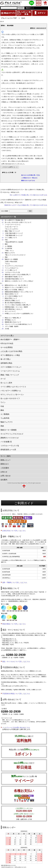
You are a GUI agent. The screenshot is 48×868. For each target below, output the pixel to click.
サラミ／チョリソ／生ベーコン (12, 395)
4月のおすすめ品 (7, 343)
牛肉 (2, 406)
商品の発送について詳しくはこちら (14, 624)
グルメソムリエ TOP (9, 18)
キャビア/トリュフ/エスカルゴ (12, 434)
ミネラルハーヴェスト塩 (10, 446)
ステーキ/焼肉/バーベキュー (11, 367)
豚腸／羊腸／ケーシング (10, 375)
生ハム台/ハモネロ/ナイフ (10, 398)
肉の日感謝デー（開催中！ (11, 339)
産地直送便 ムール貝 (8, 450)
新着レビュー (6, 460)
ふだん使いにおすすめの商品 (11, 351)
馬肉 (2, 426)
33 (3, 322)
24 (3, 240)
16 (3, 281)
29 (3, 329)
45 (3, 290)
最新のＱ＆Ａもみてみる (28, 181)
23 (3, 253)
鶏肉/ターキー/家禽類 (9, 430)
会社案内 (4, 480)
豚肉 (2, 410)
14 (3, 238)
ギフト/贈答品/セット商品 (10, 355)
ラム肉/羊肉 (5, 418)
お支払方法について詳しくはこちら (14, 531)
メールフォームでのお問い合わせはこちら (16, 728)
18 (3, 272)
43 (3, 259)
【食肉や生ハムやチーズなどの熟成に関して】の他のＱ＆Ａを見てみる (25, 205)
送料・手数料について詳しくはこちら (15, 582)
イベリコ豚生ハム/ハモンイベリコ (13, 387)
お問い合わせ (6, 476)
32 (3, 249)
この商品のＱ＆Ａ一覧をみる (29, 178)
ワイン (3, 402)
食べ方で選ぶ (6, 359)
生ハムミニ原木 (6, 383)
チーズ (3, 379)
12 (3, 222)
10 (3, 294)
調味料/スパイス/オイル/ (10, 438)
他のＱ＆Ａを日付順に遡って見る (31, 175)
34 (3, 279)
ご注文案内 (5, 468)
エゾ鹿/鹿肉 (5, 414)
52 (3, 285)
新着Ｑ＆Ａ (5, 464)
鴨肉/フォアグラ (7, 422)
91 (3, 220)
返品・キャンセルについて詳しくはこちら (16, 662)
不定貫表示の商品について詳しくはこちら (16, 694)
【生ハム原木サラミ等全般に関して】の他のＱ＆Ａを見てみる (28, 195)
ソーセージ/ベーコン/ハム (10, 371)
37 (3, 277)
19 (3, 320)
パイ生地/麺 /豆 (6, 442)
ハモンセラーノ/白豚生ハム (11, 391)
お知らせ (4, 472)
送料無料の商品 (6, 363)
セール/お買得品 (7, 347)
